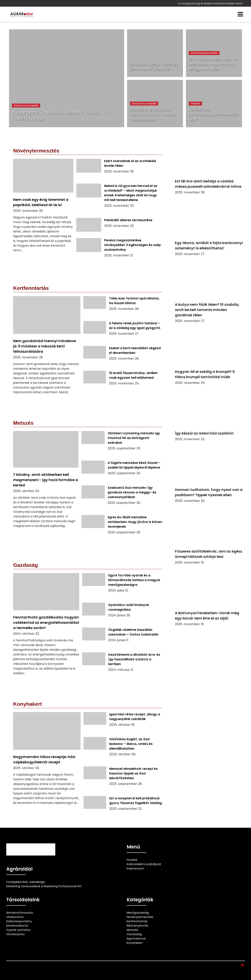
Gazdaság (134, 934)
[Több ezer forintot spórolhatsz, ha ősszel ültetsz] (123, 307)
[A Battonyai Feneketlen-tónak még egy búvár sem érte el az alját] (210, 598)
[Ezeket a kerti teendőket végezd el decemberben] (123, 357)
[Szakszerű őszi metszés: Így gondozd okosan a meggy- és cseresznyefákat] (122, 499)
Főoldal (132, 860)
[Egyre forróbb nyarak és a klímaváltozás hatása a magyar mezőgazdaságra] (122, 586)
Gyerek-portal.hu (18, 930)
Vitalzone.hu (15, 917)
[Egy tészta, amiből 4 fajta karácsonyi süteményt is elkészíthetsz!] (210, 228)
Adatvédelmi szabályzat (144, 864)
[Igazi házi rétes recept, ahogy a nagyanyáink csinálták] (123, 723)
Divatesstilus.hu (17, 926)
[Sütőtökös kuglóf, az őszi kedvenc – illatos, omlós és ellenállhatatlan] (123, 750)
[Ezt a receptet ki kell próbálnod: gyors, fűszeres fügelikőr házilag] (123, 807)
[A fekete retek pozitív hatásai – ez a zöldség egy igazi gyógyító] (123, 332)
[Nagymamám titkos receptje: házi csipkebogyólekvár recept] (47, 765)
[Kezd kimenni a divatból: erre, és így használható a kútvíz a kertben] (122, 666)
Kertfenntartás (137, 921)
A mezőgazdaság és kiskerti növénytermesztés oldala (210, 3)
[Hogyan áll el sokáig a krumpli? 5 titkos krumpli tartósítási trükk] (210, 356)
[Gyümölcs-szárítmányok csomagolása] (122, 614)
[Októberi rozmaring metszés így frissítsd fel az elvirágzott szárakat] (122, 444)
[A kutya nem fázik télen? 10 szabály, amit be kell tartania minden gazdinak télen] (210, 292)
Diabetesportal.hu (19, 921)
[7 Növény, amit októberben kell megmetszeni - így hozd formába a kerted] (46, 486)
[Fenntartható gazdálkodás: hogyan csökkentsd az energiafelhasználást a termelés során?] (46, 627)
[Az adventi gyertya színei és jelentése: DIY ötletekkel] (155, 53)
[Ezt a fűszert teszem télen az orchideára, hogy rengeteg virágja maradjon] (214, 53)
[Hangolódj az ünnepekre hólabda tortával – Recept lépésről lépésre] (155, 104)
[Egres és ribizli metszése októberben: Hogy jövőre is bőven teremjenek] (122, 528)
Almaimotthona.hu (20, 913)
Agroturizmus (136, 939)
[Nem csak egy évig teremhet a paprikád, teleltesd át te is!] (43, 212)
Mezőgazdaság (138, 913)
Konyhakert (135, 943)
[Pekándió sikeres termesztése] (119, 226)
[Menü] (240, 14)
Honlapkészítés (17, 882)
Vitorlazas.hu (15, 934)
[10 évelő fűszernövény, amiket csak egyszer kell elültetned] (123, 382)
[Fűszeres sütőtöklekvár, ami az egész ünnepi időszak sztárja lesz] (210, 536)
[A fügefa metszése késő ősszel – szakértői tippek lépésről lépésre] (122, 472)
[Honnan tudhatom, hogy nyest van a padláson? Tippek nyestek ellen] (210, 474)
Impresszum (135, 868)
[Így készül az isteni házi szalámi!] (210, 415)
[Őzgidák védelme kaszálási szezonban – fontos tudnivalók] (122, 638)
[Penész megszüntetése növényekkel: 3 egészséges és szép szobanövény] (119, 251)
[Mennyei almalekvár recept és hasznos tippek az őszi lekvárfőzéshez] (123, 780)
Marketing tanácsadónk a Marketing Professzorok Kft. (44, 886)
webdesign (37, 882)
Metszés (132, 930)
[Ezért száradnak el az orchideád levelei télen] (119, 170)
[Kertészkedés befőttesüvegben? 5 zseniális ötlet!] (214, 104)
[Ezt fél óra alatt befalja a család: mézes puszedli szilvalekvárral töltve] (210, 166)
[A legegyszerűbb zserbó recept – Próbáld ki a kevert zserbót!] (66, 78)
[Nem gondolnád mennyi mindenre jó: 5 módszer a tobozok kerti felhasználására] (47, 348)
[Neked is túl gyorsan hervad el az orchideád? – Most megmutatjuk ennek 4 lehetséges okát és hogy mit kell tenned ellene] (119, 199)
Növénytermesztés (140, 917)
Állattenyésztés (138, 926)
